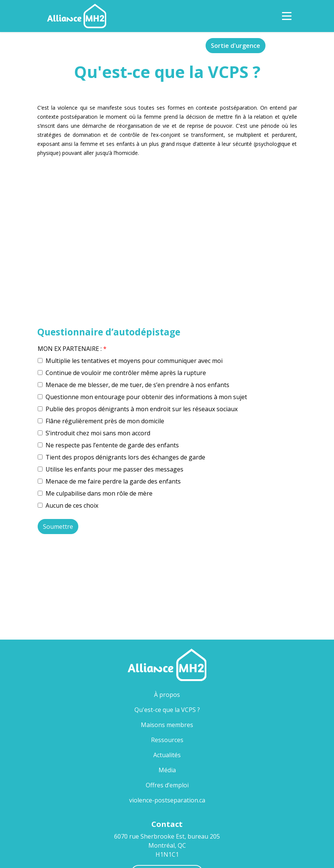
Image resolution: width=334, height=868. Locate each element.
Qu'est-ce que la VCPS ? (179, 710)
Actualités (167, 755)
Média (167, 770)
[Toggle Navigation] (287, 16)
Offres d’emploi (167, 785)
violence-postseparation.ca (167, 800)
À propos (167, 695)
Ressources (167, 740)
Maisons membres (167, 725)
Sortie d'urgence (236, 46)
